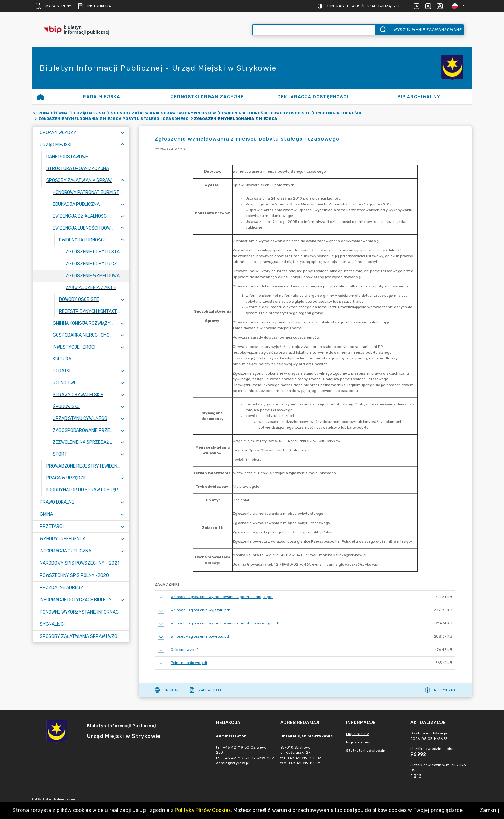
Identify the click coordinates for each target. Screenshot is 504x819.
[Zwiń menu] (122, 145)
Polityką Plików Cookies (203, 810)
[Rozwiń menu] (122, 133)
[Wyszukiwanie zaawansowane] (314, 30)
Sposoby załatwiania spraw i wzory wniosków (163, 113)
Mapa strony (54, 6)
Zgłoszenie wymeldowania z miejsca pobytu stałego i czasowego (113, 119)
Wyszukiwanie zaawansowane (428, 30)
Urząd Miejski (90, 113)
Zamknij (490, 810)
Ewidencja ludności (338, 113)
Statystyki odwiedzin (366, 751)
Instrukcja (94, 6)
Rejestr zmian (359, 742)
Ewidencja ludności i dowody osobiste (266, 113)
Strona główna (50, 113)
